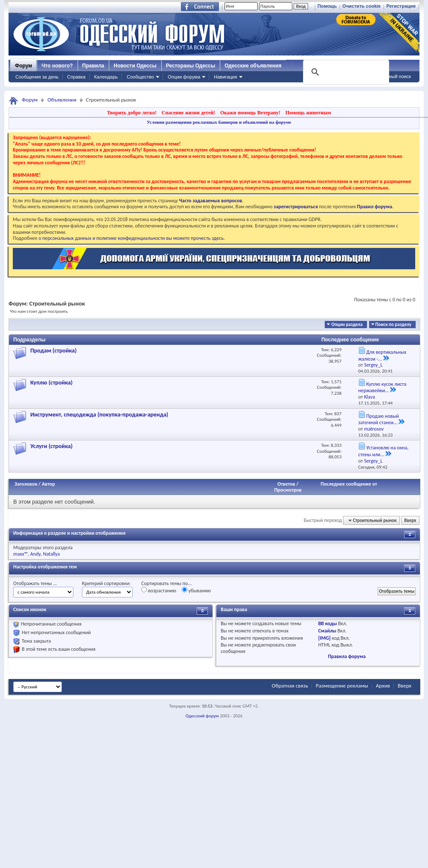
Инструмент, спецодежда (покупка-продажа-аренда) (99, 415)
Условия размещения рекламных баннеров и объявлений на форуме (219, 122)
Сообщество (140, 77)
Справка (76, 77)
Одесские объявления (253, 66)
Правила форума (346, 656)
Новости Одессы (135, 66)
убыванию (197, 590)
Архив (383, 686)
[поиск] (345, 72)
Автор (48, 484)
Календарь (106, 77)
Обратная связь (290, 686)
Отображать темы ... (35, 583)
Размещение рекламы (342, 686)
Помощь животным (308, 113)
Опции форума (184, 77)
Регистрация (401, 6)
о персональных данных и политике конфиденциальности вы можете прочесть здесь (131, 238)
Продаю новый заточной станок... (379, 419)
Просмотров (288, 490)
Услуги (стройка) (51, 446)
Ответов (286, 484)
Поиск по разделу (393, 325)
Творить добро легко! (132, 113)
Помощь (327, 6)
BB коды (328, 623)
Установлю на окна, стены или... (384, 451)
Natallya (52, 554)
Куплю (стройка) (51, 383)
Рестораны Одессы (191, 66)
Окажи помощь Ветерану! (250, 113)
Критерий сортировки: (106, 583)
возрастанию (159, 590)
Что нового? (57, 66)
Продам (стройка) (54, 351)
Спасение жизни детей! (188, 113)
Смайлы (327, 631)
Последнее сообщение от (349, 484)
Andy (35, 554)
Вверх (410, 520)
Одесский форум (202, 716)
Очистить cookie (361, 6)
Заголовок (26, 484)
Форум (23, 66)
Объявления (62, 100)
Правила (93, 66)
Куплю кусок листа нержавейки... (383, 387)
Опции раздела (347, 325)
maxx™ (20, 554)
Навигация (225, 77)
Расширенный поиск (389, 76)
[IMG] (325, 638)
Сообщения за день (37, 77)
